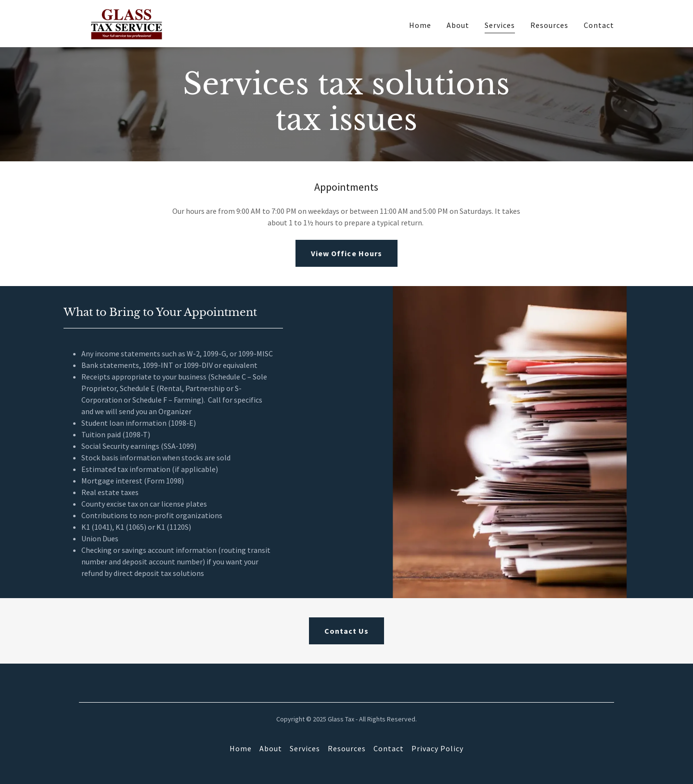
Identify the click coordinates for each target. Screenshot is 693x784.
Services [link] (500, 25)
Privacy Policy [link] (437, 748)
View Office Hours (346, 253)
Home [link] (420, 25)
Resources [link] (549, 25)
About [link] (458, 25)
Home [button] (241, 748)
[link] (127, 23)
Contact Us (346, 631)
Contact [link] (599, 25)
